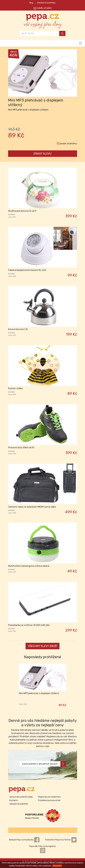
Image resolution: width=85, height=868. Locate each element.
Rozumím (57, 866)
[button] (13, 74)
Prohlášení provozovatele (49, 800)
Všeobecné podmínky (46, 3)
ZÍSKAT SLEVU (42, 154)
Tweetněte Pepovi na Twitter (61, 840)
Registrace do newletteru (49, 797)
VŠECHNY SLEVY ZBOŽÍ (42, 646)
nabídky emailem (44, 8)
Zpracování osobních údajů (21, 797)
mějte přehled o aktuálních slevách (44, 764)
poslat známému (69, 144)
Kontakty (14, 800)
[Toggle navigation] (81, 43)
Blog (31, 3)
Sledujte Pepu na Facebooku (24, 840)
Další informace (70, 866)
